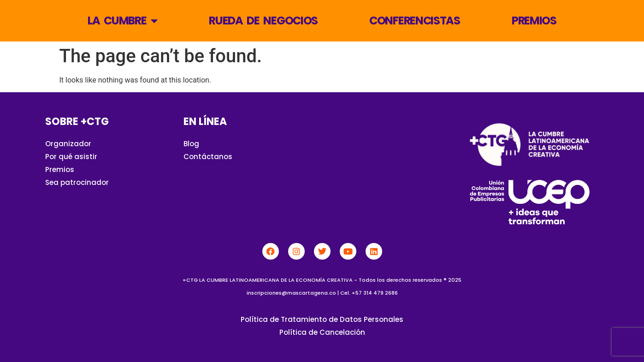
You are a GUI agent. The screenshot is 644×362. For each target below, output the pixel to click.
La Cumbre (122, 21)
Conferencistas (415, 21)
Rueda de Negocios (263, 21)
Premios (534, 21)
